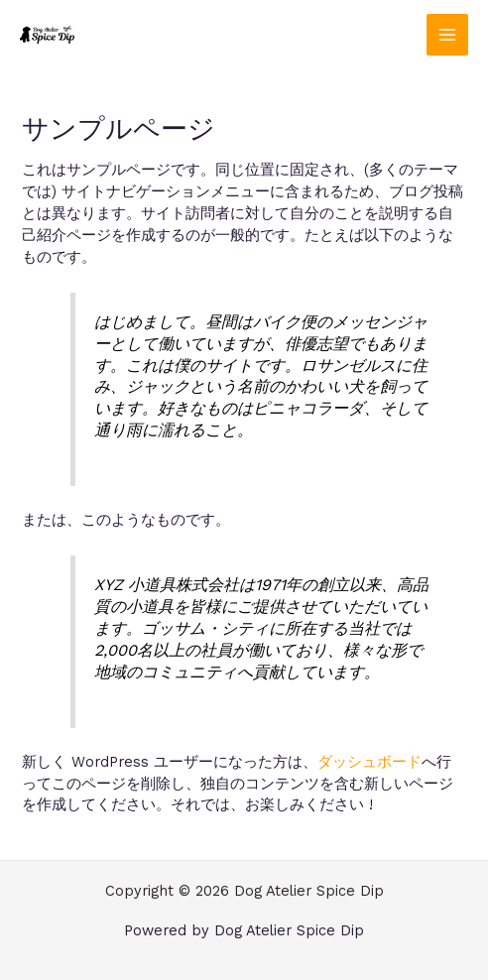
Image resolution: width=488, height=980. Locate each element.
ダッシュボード (369, 762)
